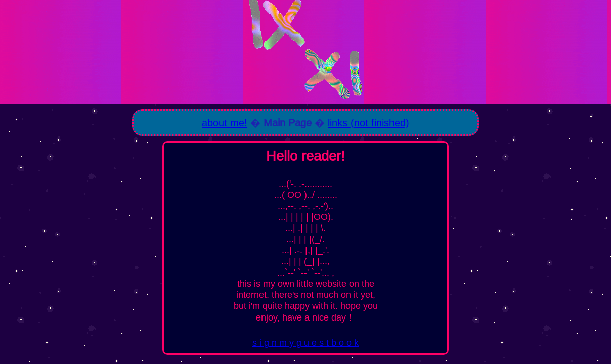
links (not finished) (368, 123)
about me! (225, 123)
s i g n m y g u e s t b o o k (305, 343)
